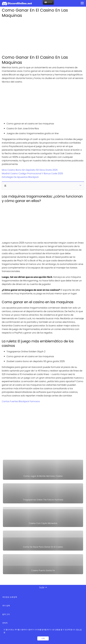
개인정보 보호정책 (10, 597)
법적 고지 (6, 614)
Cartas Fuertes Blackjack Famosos (21, 401)
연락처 (5, 623)
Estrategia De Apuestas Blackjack (20, 177)
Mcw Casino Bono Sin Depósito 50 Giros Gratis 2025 (30, 170)
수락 (43, 638)
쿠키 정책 (6, 606)
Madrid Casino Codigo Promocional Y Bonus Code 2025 (32, 173)
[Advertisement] (43, 36)
